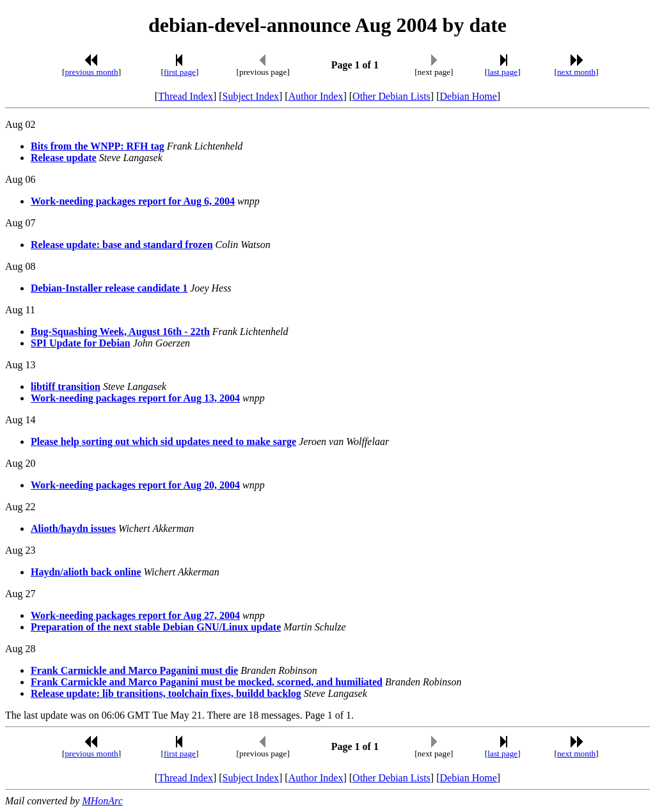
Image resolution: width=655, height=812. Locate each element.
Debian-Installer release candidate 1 (109, 288)
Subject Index (251, 96)
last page (502, 72)
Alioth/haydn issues (73, 528)
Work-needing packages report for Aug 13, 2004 (135, 398)
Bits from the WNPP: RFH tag (98, 146)
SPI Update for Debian (81, 343)
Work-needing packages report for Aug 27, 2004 (135, 615)
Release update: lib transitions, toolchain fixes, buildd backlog (166, 693)
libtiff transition (66, 386)
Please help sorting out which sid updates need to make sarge (163, 441)
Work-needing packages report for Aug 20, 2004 (135, 485)
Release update (64, 158)
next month (576, 72)
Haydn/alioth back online (86, 572)
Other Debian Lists (391, 96)
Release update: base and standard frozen (122, 245)
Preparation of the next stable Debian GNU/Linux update (156, 627)
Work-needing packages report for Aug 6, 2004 (133, 201)
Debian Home (468, 96)
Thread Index (185, 96)
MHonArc (102, 801)
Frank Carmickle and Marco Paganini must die (134, 670)
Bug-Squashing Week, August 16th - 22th (120, 332)
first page (180, 72)
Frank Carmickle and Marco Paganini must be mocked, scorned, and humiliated (207, 682)
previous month (91, 72)
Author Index (316, 96)
